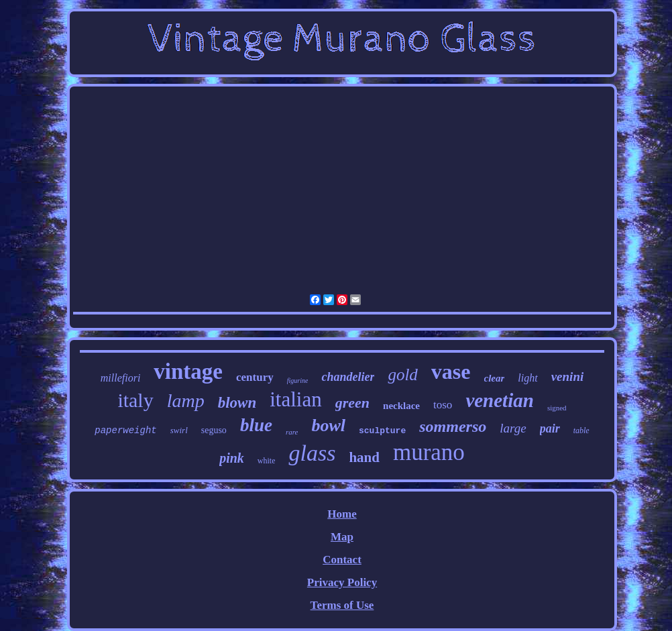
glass (312, 453)
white (267, 461)
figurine (298, 381)
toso (443, 405)
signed (557, 408)
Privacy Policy (342, 582)
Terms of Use (342, 605)
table (581, 431)
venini (568, 377)
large (513, 428)
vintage (188, 371)
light (527, 378)
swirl (179, 430)
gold (402, 375)
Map (342, 537)
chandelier (348, 377)
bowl (328, 425)
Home (342, 514)
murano (429, 452)
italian (295, 399)
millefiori (121, 378)
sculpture (382, 431)
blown (237, 403)
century (255, 377)
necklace (401, 406)
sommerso (453, 426)
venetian (500, 400)
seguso (214, 430)
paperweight (125, 431)
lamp (186, 401)
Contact (342, 560)
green (352, 403)
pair (550, 428)
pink (232, 458)
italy (135, 400)
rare (292, 432)
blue (256, 425)
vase (451, 371)
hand (364, 457)
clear (495, 378)
